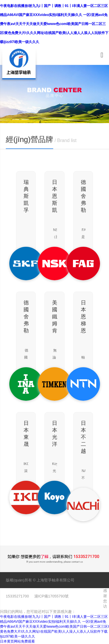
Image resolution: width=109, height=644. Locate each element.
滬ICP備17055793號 (52, 596)
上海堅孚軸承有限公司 (56, 580)
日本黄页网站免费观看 (17, 641)
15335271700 (17, 596)
